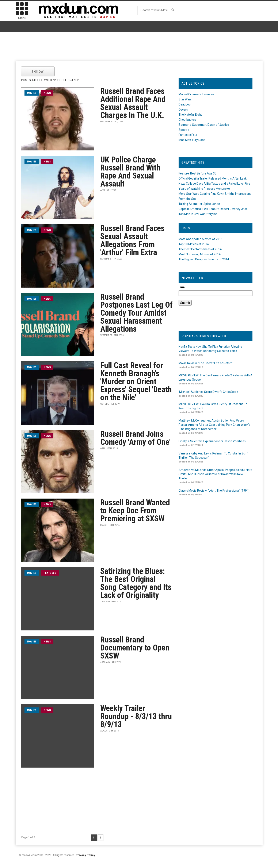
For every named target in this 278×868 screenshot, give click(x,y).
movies (32, 93)
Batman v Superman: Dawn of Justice (204, 125)
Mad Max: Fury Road (192, 140)
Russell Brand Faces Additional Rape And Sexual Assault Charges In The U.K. (133, 103)
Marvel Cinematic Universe (196, 94)
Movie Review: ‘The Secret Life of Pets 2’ (206, 363)
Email (182, 287)
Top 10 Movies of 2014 (194, 244)
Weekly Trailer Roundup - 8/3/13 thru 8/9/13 (136, 716)
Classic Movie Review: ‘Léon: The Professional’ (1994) (214, 491)
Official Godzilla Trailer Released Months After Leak (213, 178)
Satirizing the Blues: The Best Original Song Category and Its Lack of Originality (136, 583)
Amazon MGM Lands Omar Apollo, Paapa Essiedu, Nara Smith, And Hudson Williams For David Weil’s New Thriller (215, 474)
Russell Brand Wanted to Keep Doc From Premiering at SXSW (135, 511)
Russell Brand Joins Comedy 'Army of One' (135, 438)
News (47, 93)
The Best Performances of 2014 (200, 249)
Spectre (184, 130)
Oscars (183, 110)
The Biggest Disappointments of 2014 (204, 259)
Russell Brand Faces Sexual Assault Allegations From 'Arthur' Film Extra (132, 240)
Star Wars (185, 99)
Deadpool (185, 104)
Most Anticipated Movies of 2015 (201, 239)
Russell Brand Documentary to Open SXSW (135, 648)
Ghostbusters (188, 120)
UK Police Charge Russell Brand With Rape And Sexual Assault (130, 172)
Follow (38, 71)
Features (50, 573)
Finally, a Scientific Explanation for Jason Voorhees (212, 441)
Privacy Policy (85, 855)
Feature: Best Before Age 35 (197, 173)
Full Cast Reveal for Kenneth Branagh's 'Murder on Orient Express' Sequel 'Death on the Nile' (136, 381)
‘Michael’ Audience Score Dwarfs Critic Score (208, 392)
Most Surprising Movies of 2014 (200, 254)
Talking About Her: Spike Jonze (199, 204)
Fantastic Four (188, 135)
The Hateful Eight (190, 115)
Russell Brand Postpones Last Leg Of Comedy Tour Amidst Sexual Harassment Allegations (136, 313)
